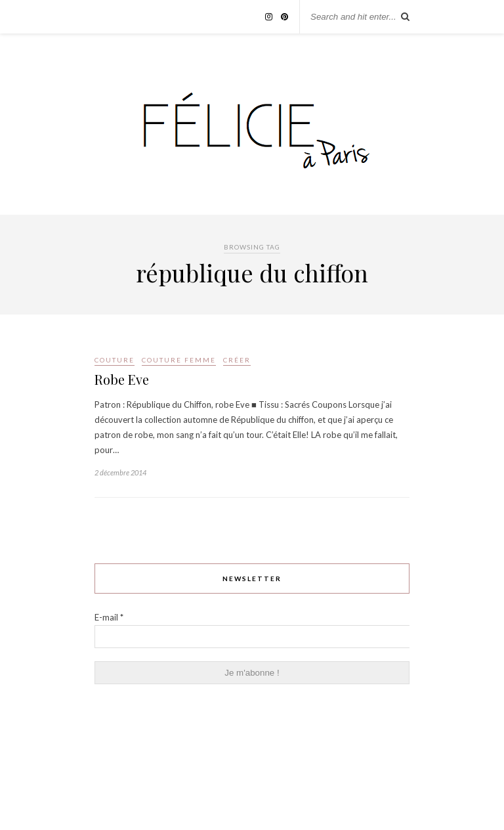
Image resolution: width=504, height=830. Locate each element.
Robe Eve (122, 379)
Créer (237, 360)
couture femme (179, 360)
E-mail (109, 617)
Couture (115, 360)
